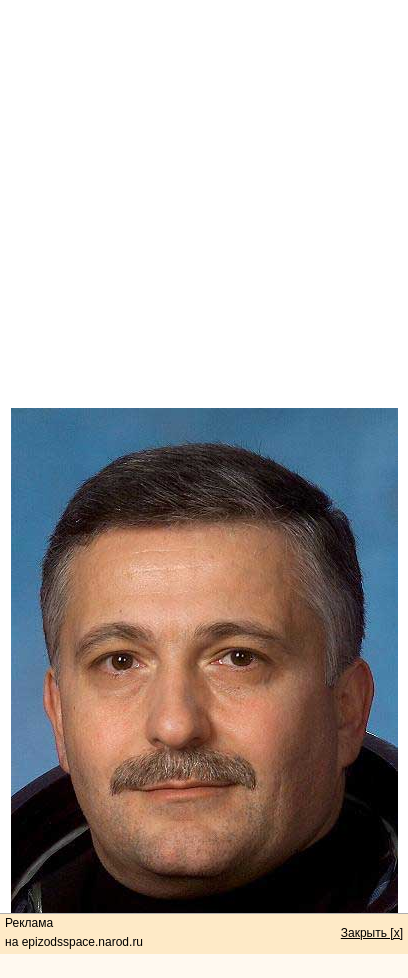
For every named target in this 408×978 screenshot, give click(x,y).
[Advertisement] (204, 204)
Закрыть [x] (372, 933)
